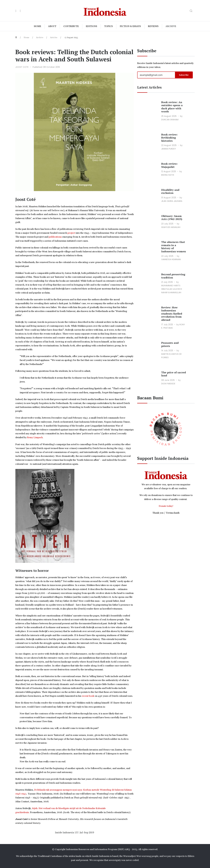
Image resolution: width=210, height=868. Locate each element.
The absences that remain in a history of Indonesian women (174, 247)
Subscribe (184, 75)
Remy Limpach (35, 437)
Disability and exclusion (170, 191)
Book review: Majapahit (169, 165)
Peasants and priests (170, 344)
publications (55, 237)
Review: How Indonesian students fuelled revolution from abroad (172, 314)
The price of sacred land (174, 374)
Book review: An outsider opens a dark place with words (172, 107)
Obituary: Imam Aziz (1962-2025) (172, 218)
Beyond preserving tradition (173, 276)
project (72, 233)
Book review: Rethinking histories (169, 138)
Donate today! (166, 506)
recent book (88, 696)
